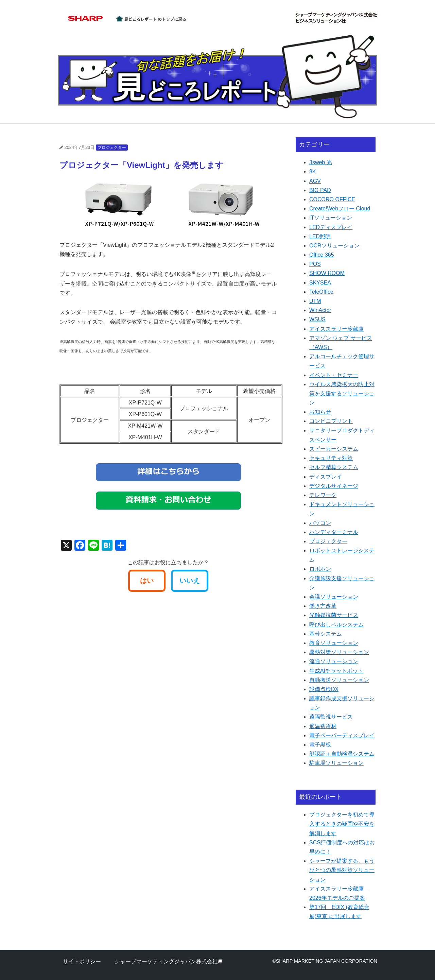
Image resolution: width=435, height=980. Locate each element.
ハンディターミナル (334, 532)
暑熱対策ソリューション (339, 652)
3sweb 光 (321, 162)
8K (313, 171)
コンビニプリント (331, 421)
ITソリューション (331, 218)
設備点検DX (324, 689)
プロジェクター (112, 148)
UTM (315, 301)
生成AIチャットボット (336, 671)
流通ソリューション (334, 661)
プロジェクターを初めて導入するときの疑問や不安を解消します (342, 824)
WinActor (320, 310)
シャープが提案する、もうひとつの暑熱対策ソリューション (342, 870)
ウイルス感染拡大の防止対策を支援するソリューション (342, 393)
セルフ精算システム (334, 467)
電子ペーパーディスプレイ (342, 735)
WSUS (317, 319)
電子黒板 (320, 745)
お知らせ (320, 412)
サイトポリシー (82, 961)
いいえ (190, 581)
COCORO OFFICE (332, 199)
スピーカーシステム (334, 449)
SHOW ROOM (327, 273)
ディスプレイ (326, 477)
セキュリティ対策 (331, 458)
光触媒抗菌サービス (334, 615)
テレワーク (323, 495)
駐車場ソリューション (336, 763)
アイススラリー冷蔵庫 (336, 329)
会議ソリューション (334, 597)
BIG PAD (320, 190)
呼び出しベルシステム (336, 625)
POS (315, 264)
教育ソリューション (334, 643)
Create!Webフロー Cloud (340, 209)
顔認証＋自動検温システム (342, 754)
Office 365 (322, 255)
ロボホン (320, 569)
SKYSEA (320, 283)
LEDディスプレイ (331, 227)
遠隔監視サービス (331, 717)
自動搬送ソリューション (339, 680)
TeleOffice (321, 292)
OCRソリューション (334, 246)
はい (147, 581)
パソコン (320, 523)
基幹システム (326, 634)
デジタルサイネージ (334, 486)
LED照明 (320, 236)
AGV (315, 181)
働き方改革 (323, 606)
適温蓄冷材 (323, 726)
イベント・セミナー (334, 375)
